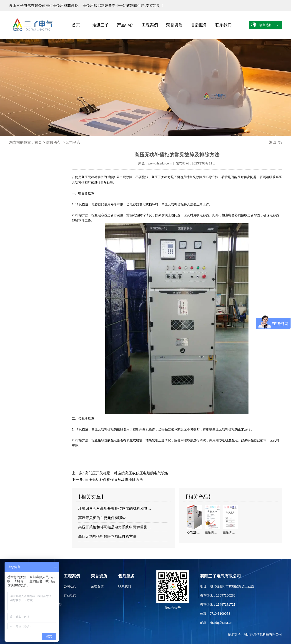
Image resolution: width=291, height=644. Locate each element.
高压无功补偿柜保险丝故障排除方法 (113, 480)
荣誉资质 (174, 25)
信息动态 (53, 142)
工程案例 (150, 25)
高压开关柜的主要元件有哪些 (102, 518)
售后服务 (199, 25)
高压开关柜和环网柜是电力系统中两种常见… (115, 527)
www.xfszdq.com (160, 163)
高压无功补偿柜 (93, 177)
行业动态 (70, 595)
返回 (273, 142)
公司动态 (70, 586)
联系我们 (223, 25)
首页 (76, 25)
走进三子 (100, 25)
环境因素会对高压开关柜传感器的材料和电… (115, 508)
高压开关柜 (159, 177)
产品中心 (125, 25)
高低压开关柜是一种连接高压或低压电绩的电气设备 (126, 473)
